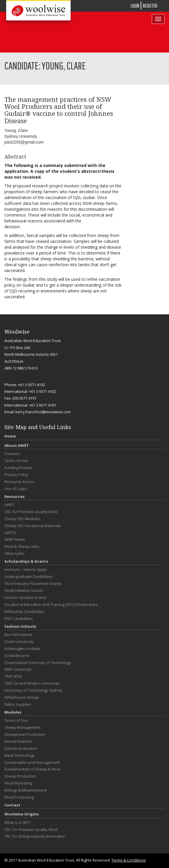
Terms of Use (16, 461)
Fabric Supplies (18, 704)
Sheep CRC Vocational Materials (33, 526)
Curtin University (19, 642)
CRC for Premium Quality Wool (31, 512)
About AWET (17, 445)
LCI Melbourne (17, 656)
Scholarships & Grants (26, 561)
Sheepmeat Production (25, 734)
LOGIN (135, 6)
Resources (14, 496)
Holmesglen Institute (22, 649)
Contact (12, 805)
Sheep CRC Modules (22, 519)
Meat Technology (20, 755)
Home (10, 436)
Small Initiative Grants (24, 591)
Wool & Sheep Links (22, 547)
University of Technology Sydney (33, 690)
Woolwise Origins (22, 814)
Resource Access (19, 482)
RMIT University (18, 669)
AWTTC (11, 533)
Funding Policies (19, 468)
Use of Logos (16, 489)
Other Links (14, 554)
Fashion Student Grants (25, 598)
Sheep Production (20, 776)
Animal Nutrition (18, 741)
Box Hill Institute (18, 635)
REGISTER (150, 6)
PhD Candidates (19, 619)
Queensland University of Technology (38, 663)
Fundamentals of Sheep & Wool (32, 769)
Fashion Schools (20, 626)
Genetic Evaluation (21, 748)
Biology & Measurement (26, 790)
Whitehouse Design (22, 697)
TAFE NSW (13, 676)
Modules (13, 712)
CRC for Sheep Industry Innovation (35, 836)
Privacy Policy (16, 475)
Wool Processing (19, 797)
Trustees (12, 454)
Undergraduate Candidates (29, 577)
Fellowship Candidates (24, 612)
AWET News (15, 540)
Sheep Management (22, 727)
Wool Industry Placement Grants (33, 584)
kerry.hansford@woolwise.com (43, 412)
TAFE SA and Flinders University (32, 683)
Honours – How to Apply (26, 570)
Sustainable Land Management (32, 762)
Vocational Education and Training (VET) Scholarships (51, 605)
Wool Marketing (18, 783)
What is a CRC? (17, 823)
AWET (9, 505)
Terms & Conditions (129, 860)
